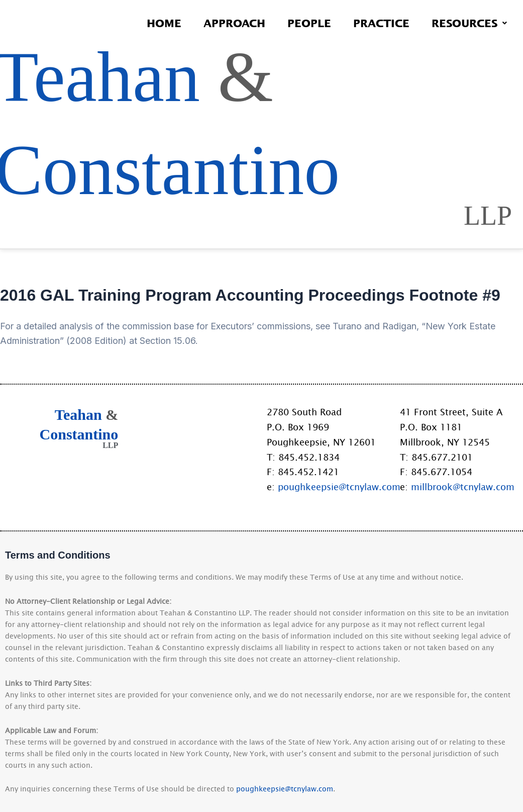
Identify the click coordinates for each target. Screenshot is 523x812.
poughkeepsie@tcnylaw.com (339, 487)
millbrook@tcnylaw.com (463, 487)
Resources (469, 23)
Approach (234, 23)
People (309, 23)
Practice (381, 23)
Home (164, 23)
